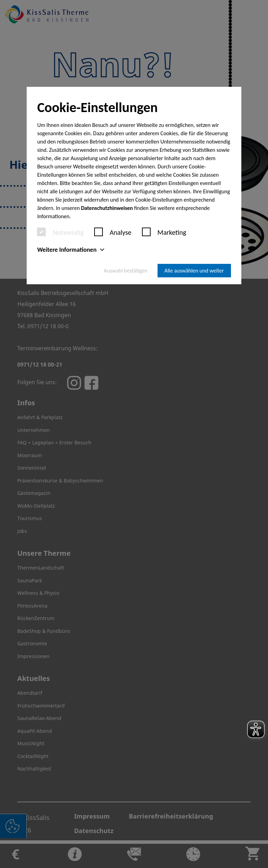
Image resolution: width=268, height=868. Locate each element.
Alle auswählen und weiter (194, 271)
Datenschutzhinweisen (107, 208)
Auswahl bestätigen (126, 271)
